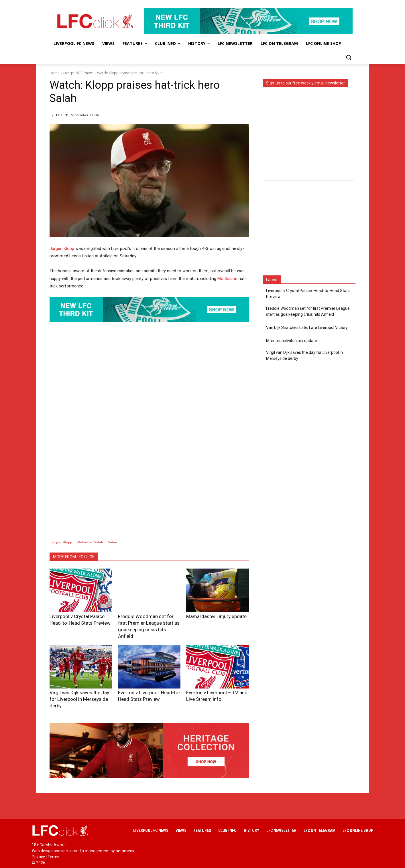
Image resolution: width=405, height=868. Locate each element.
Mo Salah (226, 279)
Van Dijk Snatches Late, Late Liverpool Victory (307, 328)
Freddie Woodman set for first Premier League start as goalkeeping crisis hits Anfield (148, 622)
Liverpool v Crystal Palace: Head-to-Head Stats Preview (308, 294)
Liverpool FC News (78, 73)
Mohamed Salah (90, 542)
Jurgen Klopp (62, 248)
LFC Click (61, 115)
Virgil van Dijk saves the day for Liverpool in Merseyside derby (304, 355)
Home (55, 73)
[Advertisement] (149, 492)
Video (113, 542)
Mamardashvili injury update (209, 616)
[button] (349, 57)
